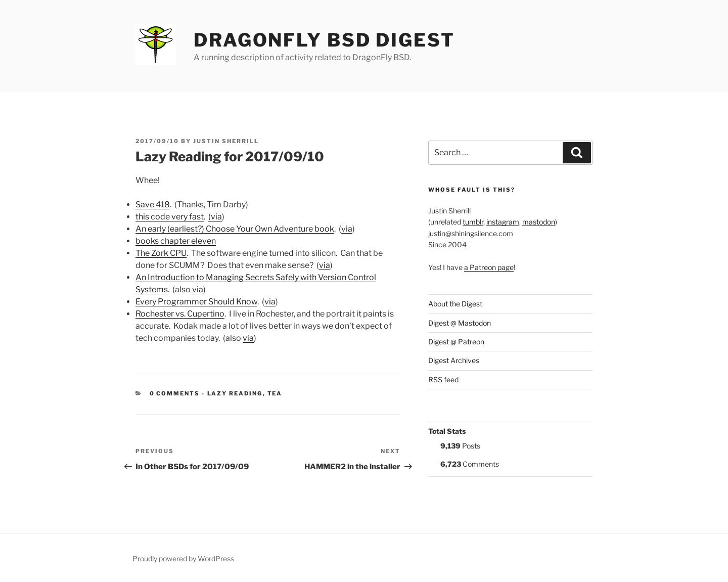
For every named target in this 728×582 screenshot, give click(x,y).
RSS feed (443, 379)
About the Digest (455, 304)
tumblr (473, 222)
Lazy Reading (235, 393)
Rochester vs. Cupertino (180, 314)
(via (215, 217)
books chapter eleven (176, 241)
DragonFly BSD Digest (324, 40)
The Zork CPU (161, 253)
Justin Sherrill (226, 141)
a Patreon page (489, 267)
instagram (503, 222)
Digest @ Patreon (456, 342)
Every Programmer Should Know (196, 302)
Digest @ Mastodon (460, 323)
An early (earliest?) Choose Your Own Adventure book (235, 229)
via (347, 229)
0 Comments (175, 393)
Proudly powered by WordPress (183, 558)
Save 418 (153, 205)
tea (275, 393)
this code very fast (170, 217)
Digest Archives (454, 360)
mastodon (539, 222)
